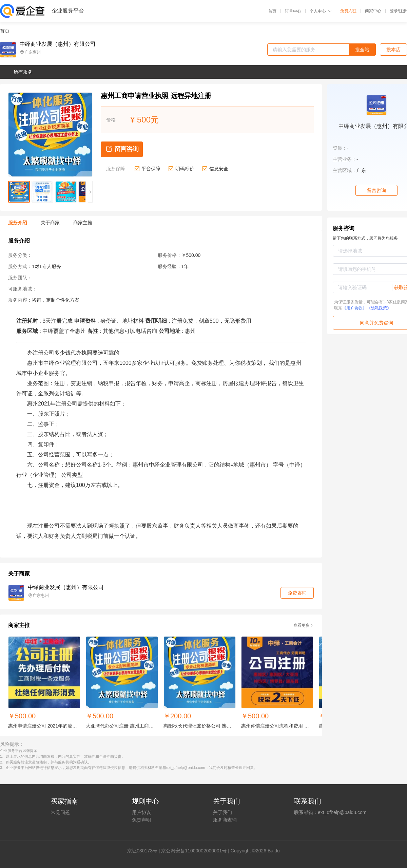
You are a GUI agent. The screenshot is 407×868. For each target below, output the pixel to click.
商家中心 (373, 11)
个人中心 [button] (321, 11)
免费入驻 (348, 11)
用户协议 (141, 812)
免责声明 (141, 820)
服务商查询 (225, 820)
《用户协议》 (354, 308)
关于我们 (222, 812)
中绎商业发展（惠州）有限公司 (58, 44)
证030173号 (145, 851)
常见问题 (60, 812)
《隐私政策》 (379, 308)
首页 (272, 11)
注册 (403, 11)
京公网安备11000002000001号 (194, 851)
